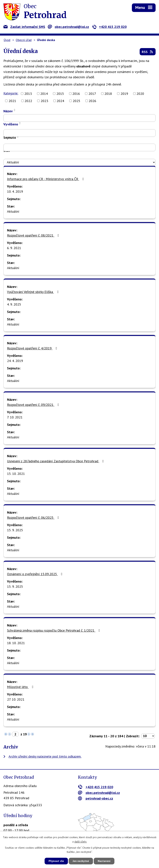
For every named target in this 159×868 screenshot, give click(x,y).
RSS (148, 52)
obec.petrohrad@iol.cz (68, 27)
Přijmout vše (56, 861)
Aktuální (13, 211)
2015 (60, 94)
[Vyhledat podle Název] (79, 118)
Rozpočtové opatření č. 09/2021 (34, 405)
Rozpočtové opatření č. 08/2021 (34, 235)
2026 (92, 101)
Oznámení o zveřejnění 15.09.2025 (35, 574)
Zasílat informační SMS (24, 27)
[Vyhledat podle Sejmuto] (79, 147)
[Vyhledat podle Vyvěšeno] (79, 133)
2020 (140, 94)
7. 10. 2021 (15, 417)
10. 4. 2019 (15, 191)
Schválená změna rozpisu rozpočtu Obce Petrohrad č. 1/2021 (54, 630)
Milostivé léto (21, 687)
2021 (12, 101)
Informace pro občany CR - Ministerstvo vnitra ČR (46, 179)
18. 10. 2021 (16, 643)
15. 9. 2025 (15, 530)
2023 (44, 101)
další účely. (81, 842)
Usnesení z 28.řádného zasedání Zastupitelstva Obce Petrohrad (56, 461)
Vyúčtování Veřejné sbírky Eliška (33, 292)
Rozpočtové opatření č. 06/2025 (34, 518)
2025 (76, 101)
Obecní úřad (24, 40)
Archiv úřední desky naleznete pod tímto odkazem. (45, 756)
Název (8, 111)
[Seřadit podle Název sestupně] (15, 111)
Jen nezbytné (81, 861)
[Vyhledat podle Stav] (79, 162)
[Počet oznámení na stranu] (148, 736)
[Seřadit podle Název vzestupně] (15, 109)
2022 (28, 101)
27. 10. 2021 (16, 699)
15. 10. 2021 (16, 474)
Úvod (7, 40)
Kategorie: (11, 93)
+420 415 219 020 (109, 27)
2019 (124, 94)
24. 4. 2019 (15, 361)
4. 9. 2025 (14, 304)
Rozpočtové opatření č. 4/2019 (33, 348)
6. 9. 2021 (14, 248)
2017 (92, 94)
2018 (108, 94)
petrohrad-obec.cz (96, 798)
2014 (44, 94)
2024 (60, 101)
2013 (28, 94)
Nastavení (104, 861)
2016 (76, 94)
